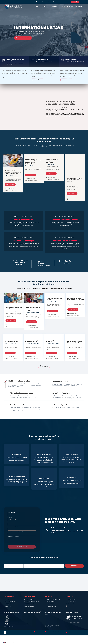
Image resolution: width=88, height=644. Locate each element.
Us (39, 7)
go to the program (10, 185)
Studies (46, 7)
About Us (7, 600)
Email (9, 522)
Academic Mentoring (51, 607)
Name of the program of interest (15, 532)
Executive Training (30, 605)
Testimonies (8, 607)
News (39, 2)
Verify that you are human (13, 537)
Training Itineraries (30, 607)
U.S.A (48, 632)
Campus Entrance (50, 601)
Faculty (63, 7)
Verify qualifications (48, 2)
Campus (57, 2)
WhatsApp (10, 517)
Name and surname (12, 512)
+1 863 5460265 (55, 632)
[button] (8, 643)
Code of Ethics (8, 605)
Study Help (49, 605)
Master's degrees (29, 600)
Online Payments (50, 603)
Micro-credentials (29, 603)
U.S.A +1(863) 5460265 (11, 2)
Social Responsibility (10, 601)
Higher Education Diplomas (32, 601)
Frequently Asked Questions (53, 600)
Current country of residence (14, 527)
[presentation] (22, 541)
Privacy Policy (8, 603)
